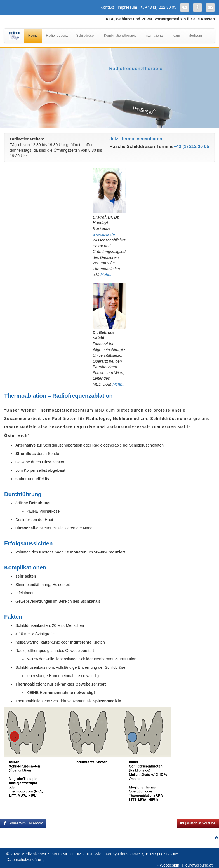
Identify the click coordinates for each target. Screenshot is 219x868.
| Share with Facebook (23, 823)
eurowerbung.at (199, 865)
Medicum (195, 36)
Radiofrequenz (57, 36)
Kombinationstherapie (120, 36)
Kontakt (107, 7)
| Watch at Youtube (198, 823)
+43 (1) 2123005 (164, 854)
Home (33, 36)
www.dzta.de (104, 234)
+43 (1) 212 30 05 (161, 7)
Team (176, 36)
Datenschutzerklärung (25, 860)
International (154, 36)
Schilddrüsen (86, 36)
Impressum (127, 7)
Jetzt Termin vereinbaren (136, 139)
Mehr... (106, 275)
